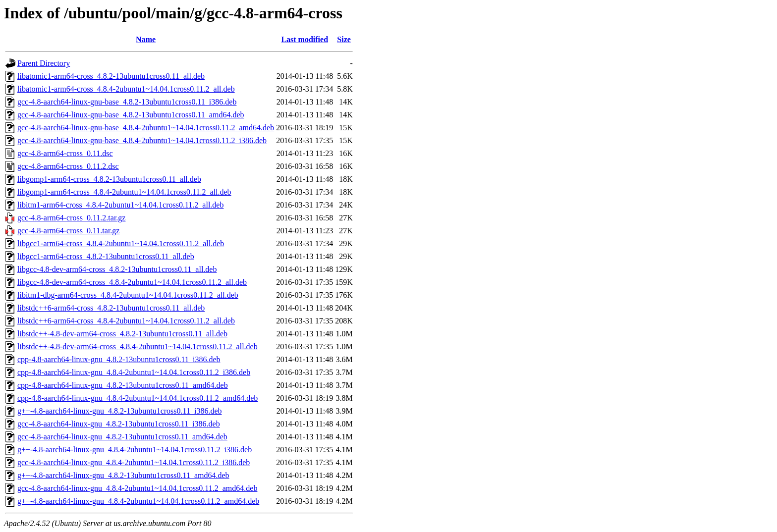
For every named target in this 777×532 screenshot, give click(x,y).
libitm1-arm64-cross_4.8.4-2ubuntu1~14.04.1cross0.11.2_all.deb (120, 205)
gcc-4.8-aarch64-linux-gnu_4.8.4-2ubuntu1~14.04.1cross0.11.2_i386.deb (134, 462)
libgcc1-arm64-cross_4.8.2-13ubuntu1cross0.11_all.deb (106, 256)
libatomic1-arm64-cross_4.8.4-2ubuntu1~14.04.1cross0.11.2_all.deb (126, 89)
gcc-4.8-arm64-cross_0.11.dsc (65, 153)
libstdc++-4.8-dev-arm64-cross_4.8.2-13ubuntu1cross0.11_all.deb (122, 334)
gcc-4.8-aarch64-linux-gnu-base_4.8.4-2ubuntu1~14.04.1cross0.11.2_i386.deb (142, 140)
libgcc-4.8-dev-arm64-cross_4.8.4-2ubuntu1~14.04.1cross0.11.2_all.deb (132, 282)
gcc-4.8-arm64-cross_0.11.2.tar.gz (71, 218)
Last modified (305, 39)
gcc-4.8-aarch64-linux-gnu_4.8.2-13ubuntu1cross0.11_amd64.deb (122, 437)
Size (344, 39)
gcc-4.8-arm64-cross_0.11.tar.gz (68, 231)
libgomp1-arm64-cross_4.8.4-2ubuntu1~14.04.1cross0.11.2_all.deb (124, 192)
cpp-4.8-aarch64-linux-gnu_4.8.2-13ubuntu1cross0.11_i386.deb (119, 359)
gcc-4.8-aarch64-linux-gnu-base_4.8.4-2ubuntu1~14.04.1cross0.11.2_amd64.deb (146, 128)
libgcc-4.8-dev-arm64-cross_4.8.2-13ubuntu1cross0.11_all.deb (117, 269)
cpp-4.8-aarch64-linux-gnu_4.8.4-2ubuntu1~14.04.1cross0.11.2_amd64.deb (138, 398)
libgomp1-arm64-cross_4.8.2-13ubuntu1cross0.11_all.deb (109, 179)
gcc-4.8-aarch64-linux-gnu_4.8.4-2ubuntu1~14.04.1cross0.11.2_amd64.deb (137, 488)
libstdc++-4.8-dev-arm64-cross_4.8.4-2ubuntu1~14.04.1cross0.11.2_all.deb (138, 346)
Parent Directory (44, 63)
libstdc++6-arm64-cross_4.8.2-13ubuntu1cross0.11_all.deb (111, 308)
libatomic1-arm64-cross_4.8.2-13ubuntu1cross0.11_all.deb (111, 76)
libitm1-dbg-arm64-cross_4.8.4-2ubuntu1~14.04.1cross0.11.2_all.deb (128, 295)
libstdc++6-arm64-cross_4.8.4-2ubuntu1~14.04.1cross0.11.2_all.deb (126, 321)
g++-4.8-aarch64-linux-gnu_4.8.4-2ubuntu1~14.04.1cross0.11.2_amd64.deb (138, 501)
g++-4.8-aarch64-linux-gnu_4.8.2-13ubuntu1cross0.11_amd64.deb (123, 475)
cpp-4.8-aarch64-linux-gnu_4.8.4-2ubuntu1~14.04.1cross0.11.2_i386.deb (134, 372)
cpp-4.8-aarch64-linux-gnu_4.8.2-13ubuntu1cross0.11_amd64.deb (123, 385)
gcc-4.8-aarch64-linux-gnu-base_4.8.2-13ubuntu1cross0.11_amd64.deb (131, 115)
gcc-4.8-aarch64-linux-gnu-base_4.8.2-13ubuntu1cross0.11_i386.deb (127, 102)
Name (146, 39)
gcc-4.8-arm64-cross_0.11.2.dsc (68, 166)
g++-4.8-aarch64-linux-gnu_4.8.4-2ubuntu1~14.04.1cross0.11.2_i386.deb (135, 450)
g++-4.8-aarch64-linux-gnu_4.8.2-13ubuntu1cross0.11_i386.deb (120, 411)
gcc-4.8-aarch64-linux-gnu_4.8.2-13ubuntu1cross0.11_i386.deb (119, 424)
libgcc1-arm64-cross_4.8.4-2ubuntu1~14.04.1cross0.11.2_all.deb (121, 243)
